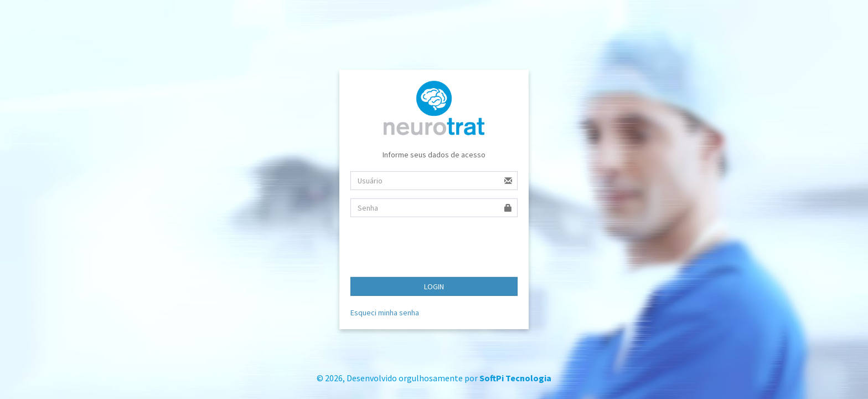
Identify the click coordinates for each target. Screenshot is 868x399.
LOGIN (434, 287)
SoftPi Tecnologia (515, 378)
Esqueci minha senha (385, 313)
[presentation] (435, 247)
